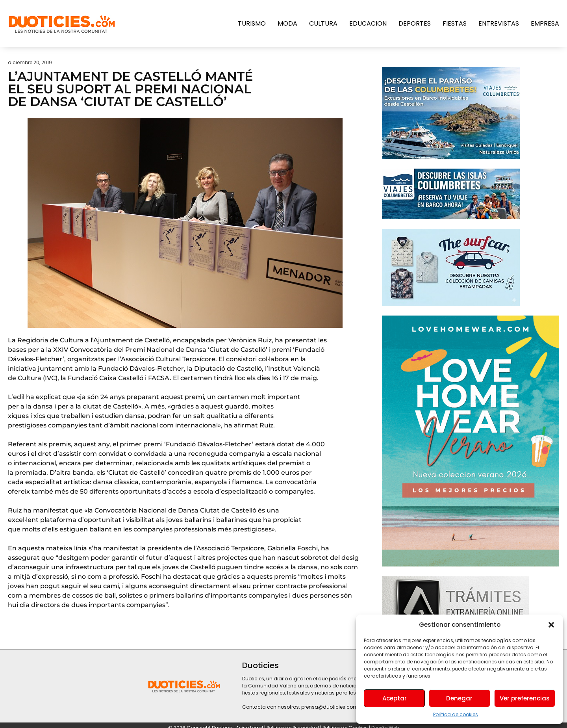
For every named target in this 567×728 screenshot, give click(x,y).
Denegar (459, 698)
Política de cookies (456, 714)
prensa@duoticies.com (330, 707)
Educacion (368, 23)
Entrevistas (499, 23)
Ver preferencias (525, 698)
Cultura (323, 23)
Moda (287, 23)
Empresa (545, 23)
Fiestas (455, 23)
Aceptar (395, 698)
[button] (551, 625)
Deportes (415, 23)
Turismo (252, 23)
